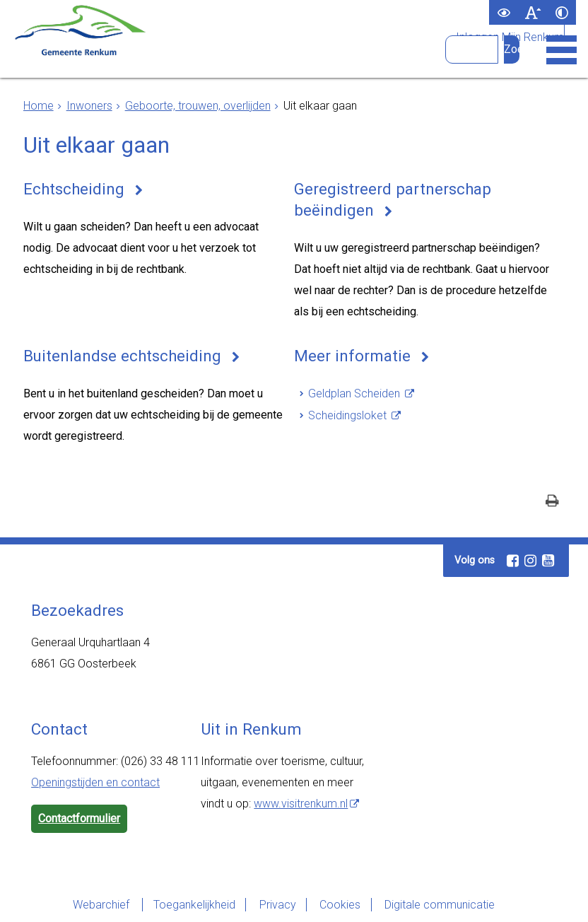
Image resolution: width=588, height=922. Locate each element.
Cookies (341, 905)
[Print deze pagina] (552, 502)
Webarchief (100, 905)
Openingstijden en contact (95, 782)
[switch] (504, 12)
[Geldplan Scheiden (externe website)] (361, 393)
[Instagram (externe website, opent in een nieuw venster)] (530, 561)
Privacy (277, 905)
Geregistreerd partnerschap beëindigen (393, 199)
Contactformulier (79, 818)
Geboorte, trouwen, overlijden (198, 106)
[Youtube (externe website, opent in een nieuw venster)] (548, 561)
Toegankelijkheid (193, 905)
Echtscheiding (75, 189)
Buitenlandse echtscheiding (123, 356)
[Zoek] (512, 49)
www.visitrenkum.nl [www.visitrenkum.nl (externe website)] (301, 804)
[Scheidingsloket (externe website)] (354, 415)
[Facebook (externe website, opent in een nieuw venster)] (512, 561)
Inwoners (89, 106)
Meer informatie (353, 356)
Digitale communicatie (441, 905)
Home (39, 106)
